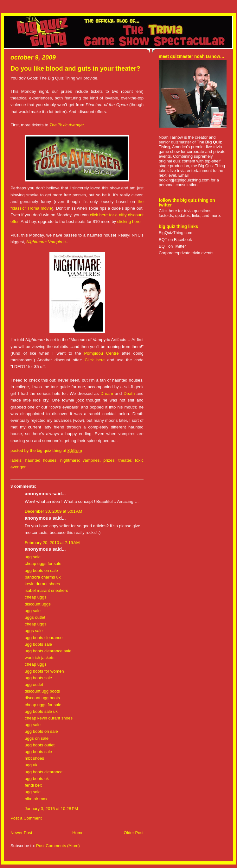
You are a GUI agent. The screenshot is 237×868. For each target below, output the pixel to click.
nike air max (36, 799)
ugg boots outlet (40, 745)
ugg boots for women (44, 671)
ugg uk (31, 765)
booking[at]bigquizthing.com (184, 180)
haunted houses (41, 460)
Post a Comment (26, 818)
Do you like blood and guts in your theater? (75, 68)
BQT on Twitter (172, 246)
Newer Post (21, 833)
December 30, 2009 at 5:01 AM (54, 511)
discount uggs (38, 604)
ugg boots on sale (41, 570)
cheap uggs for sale (43, 564)
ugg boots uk (37, 779)
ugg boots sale (38, 644)
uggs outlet (35, 617)
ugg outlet (34, 684)
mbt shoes (34, 758)
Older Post (134, 833)
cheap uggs (36, 597)
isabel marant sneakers (46, 590)
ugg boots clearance (44, 638)
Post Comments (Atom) (58, 846)
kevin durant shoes (42, 584)
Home (78, 833)
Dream (107, 393)
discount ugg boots (42, 691)
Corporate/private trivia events (186, 253)
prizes (109, 460)
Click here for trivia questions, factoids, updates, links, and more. (190, 213)
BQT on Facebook (175, 240)
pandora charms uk (43, 577)
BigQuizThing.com (176, 233)
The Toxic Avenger (67, 125)
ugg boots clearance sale (48, 651)
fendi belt (33, 785)
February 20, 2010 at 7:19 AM (52, 543)
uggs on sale (37, 738)
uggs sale (34, 631)
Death (129, 393)
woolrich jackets (40, 658)
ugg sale (33, 557)
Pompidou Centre (101, 353)
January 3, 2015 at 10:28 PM (51, 809)
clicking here (129, 222)
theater (125, 460)
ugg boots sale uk (41, 711)
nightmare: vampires (80, 460)
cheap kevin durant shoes (49, 718)
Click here (95, 360)
